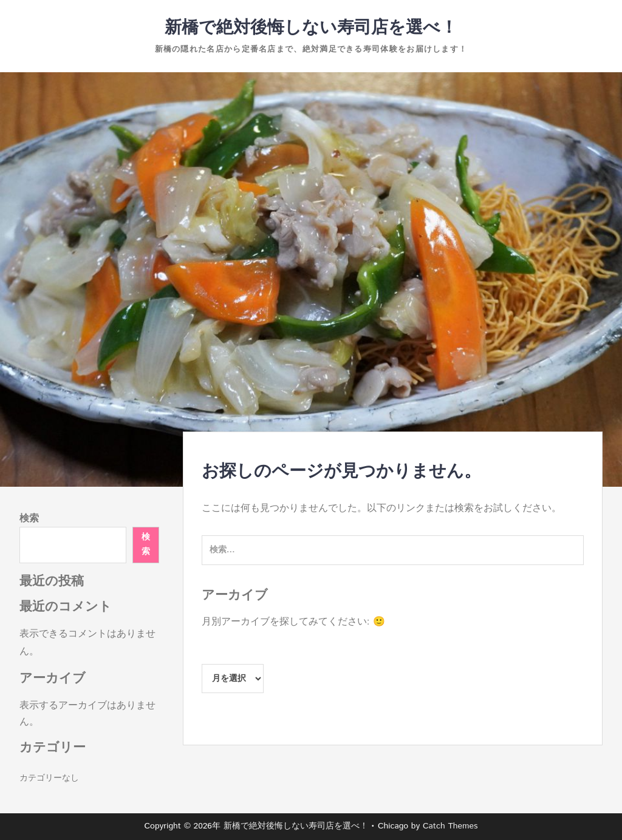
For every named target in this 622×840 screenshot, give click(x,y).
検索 (29, 519)
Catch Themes (450, 826)
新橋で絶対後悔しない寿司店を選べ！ (311, 28)
